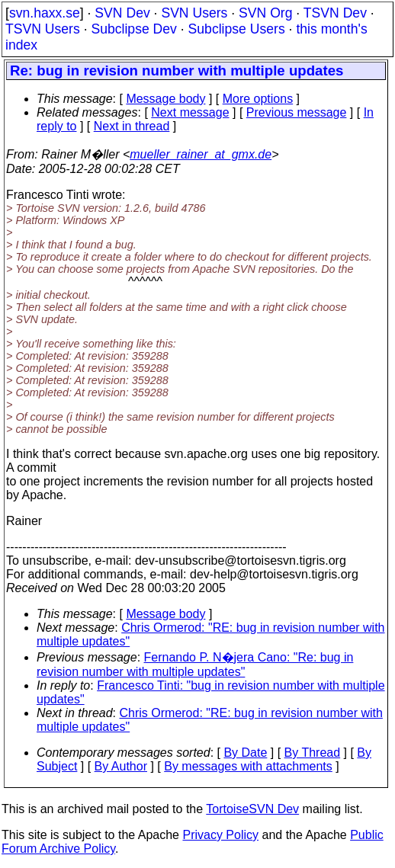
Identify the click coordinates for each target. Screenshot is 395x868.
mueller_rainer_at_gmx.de (201, 154)
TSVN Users (43, 29)
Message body (165, 99)
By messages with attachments (248, 766)
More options (258, 99)
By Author (121, 766)
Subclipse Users (237, 29)
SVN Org (265, 13)
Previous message (297, 112)
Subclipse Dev (133, 29)
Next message (190, 112)
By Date (245, 753)
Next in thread (132, 126)
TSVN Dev (335, 13)
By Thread (313, 753)
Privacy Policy (220, 835)
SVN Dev (122, 13)
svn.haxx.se (45, 13)
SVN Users (194, 13)
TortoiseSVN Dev (252, 809)
